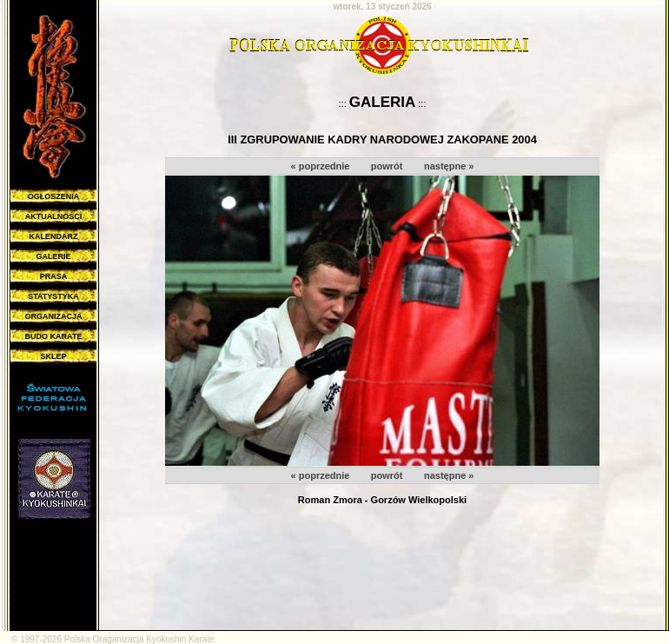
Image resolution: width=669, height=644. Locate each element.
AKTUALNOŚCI (54, 216)
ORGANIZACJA (53, 316)
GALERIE (53, 256)
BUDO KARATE (54, 336)
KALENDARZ (54, 236)
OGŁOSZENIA (54, 196)
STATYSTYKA (53, 296)
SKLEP (53, 356)
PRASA (54, 276)
